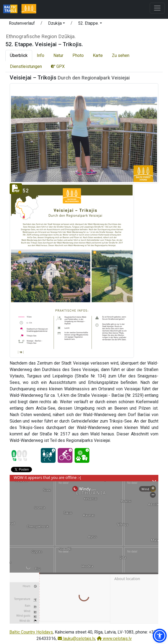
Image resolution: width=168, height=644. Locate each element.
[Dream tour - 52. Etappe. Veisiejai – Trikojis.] (48, 455)
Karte (98, 55)
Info (41, 55)
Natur (58, 55)
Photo (78, 55)
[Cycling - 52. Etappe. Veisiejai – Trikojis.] (65, 455)
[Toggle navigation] (157, 8)
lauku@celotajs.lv (76, 638)
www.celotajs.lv (114, 638)
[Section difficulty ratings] (19, 456)
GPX (58, 66)
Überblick (19, 55)
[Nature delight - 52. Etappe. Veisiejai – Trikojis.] (82, 455)
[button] (56, 24)
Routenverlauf (22, 23)
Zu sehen (121, 55)
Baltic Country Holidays (31, 632)
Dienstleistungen (26, 66)
